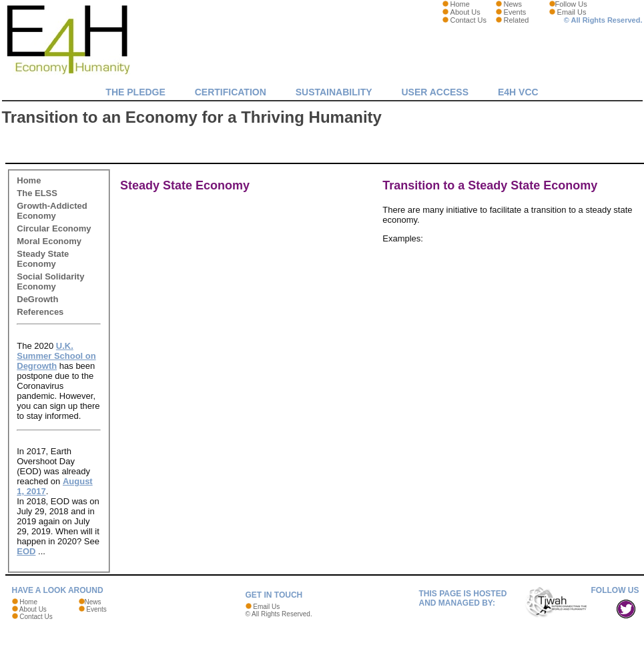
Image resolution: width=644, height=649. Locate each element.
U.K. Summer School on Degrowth (56, 356)
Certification (231, 92)
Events (515, 12)
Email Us (572, 12)
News (513, 4)
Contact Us (468, 20)
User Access (435, 92)
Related (517, 20)
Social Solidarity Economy (50, 281)
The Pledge (135, 92)
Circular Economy (54, 228)
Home (460, 4)
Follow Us (571, 4)
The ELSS (37, 193)
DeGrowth (37, 299)
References (40, 312)
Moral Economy (49, 241)
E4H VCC (518, 92)
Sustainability (334, 92)
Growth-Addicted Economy (52, 211)
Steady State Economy (43, 259)
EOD (26, 551)
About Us (465, 12)
